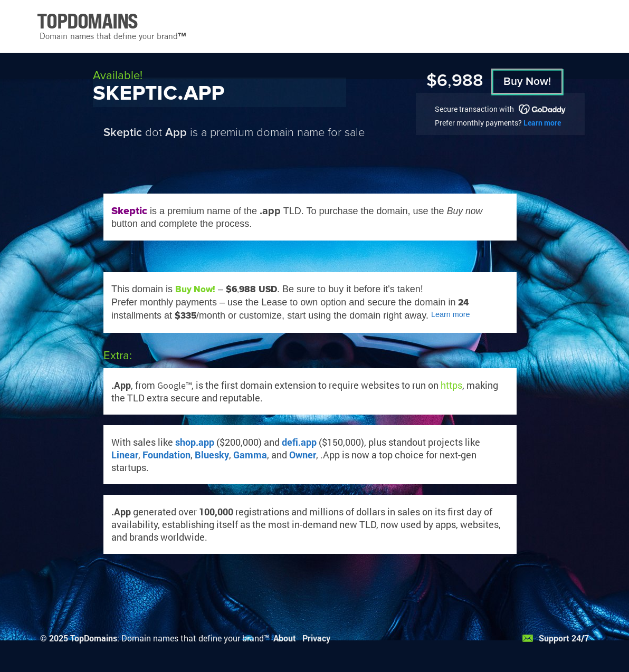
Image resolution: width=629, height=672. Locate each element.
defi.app (299, 442)
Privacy (316, 638)
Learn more (542, 123)
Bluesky (212, 455)
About (285, 638)
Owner (303, 455)
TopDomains (94, 638)
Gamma (250, 455)
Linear (125, 455)
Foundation (166, 455)
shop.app (195, 442)
